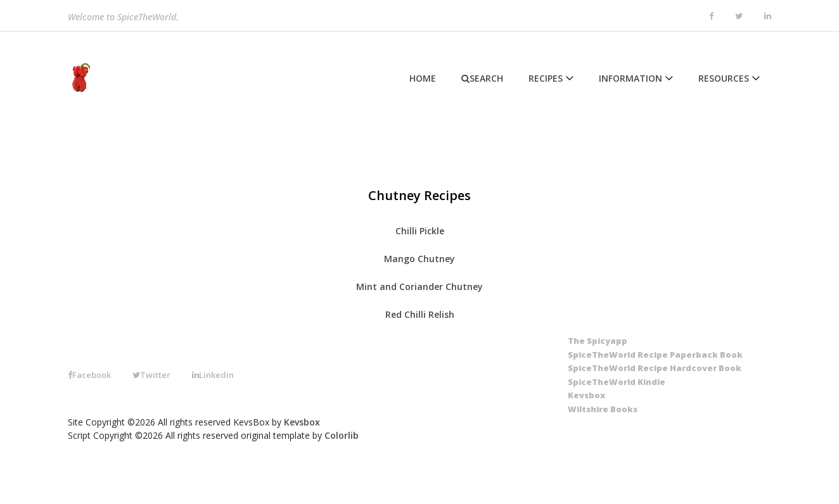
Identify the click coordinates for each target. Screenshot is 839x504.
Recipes (546, 78)
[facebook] (711, 16)
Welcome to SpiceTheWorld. (123, 18)
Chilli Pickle (420, 231)
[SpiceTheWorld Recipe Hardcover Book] (655, 369)
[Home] (79, 78)
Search (482, 78)
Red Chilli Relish (420, 314)
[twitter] (739, 16)
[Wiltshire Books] (603, 410)
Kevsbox (302, 422)
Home (423, 78)
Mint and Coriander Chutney (419, 287)
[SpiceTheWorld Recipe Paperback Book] (655, 355)
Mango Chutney (419, 259)
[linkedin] (768, 16)
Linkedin (213, 375)
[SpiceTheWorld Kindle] (617, 382)
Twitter (151, 375)
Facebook (89, 375)
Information (631, 78)
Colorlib (342, 435)
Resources (724, 78)
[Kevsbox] (586, 396)
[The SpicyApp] (598, 341)
